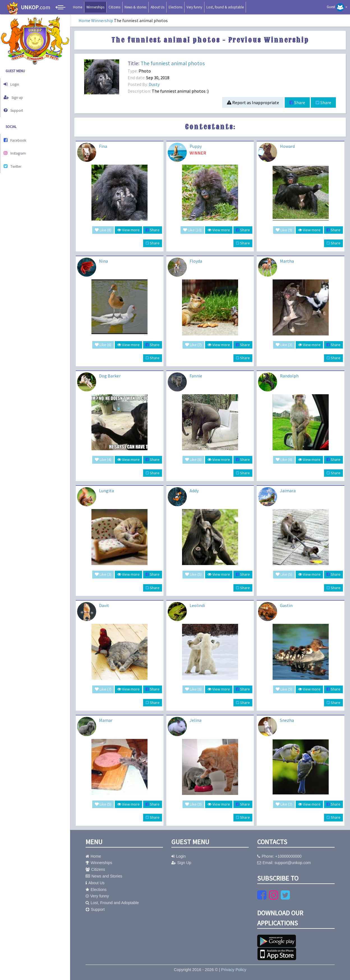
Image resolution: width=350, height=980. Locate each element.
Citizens (114, 7)
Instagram (17, 147)
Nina (103, 261)
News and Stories (104, 876)
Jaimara (288, 491)
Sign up (16, 95)
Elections (175, 7)
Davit (104, 605)
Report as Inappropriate (253, 102)
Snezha (287, 720)
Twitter (15, 159)
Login (13, 84)
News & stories (135, 7)
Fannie (196, 376)
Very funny (194, 7)
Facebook (17, 135)
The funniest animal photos (173, 63)
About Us (157, 7)
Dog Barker (110, 376)
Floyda (196, 261)
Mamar (106, 720)
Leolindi (197, 605)
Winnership (102, 20)
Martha (287, 261)
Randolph (289, 376)
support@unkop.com (293, 863)
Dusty (154, 84)
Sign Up (181, 863)
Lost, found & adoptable (225, 7)
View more (128, 230)
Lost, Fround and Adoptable (112, 903)
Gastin (286, 605)
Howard (287, 146)
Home (78, 7)
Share (297, 102)
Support (16, 107)
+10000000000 (288, 856)
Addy (194, 491)
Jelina (195, 720)
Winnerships (95, 7)
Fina (103, 146)
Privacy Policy (234, 970)
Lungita (106, 491)
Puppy (196, 146)
